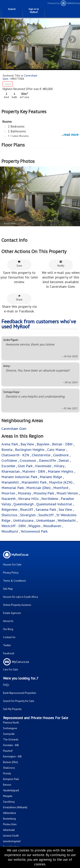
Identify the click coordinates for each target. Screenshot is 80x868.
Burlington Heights (30, 450)
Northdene (50, 499)
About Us (8, 621)
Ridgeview (9, 509)
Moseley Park (44, 493)
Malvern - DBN (34, 471)
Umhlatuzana (24, 520)
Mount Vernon (68, 493)
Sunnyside (9, 734)
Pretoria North (11, 723)
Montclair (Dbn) (38, 488)
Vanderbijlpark (11, 790)
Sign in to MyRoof (34, 10)
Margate (8, 796)
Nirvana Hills (28, 499)
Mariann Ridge (51, 477)
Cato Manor (57, 450)
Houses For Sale (12, 565)
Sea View (66, 509)
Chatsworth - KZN (15, 455)
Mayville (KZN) (61, 482)
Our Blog (8, 629)
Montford (61, 488)
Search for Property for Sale (19, 701)
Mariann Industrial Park (19, 477)
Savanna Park (46, 509)
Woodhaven (53, 526)
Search (12, 9)
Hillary (60, 466)
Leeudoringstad (12, 841)
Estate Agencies (12, 613)
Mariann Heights (61, 471)
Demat (64, 460)
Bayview (43, 444)
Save (19, 264)
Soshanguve (10, 728)
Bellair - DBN (62, 444)
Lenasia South (11, 836)
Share (19, 298)
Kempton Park (11, 779)
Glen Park (26, 466)
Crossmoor (28, 460)
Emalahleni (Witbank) (15, 807)
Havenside (43, 466)
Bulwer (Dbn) (11, 762)
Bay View (27, 444)
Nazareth (9, 499)
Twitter (7, 645)
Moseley (24, 493)
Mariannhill (10, 482)
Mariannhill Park (34, 482)
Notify (61, 264)
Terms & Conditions (14, 581)
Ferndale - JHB (11, 745)
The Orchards (11, 740)
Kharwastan (11, 471)
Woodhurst (10, 531)
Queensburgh (23, 504)
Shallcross (10, 515)
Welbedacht (67, 520)
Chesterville (41, 455)
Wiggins (34, 526)
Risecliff (27, 509)
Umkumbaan (45, 520)
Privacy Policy (11, 573)
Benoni (7, 785)
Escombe (9, 466)
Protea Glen (10, 824)
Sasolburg (9, 802)
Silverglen (28, 515)
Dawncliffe (47, 460)
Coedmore (61, 455)
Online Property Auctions (17, 605)
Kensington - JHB (12, 756)
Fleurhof (8, 751)
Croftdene (9, 460)
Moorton (8, 493)
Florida (7, 773)
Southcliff (46, 515)
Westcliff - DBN (14, 526)
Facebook (9, 653)
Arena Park (10, 444)
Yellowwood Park (34, 531)
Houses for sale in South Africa (20, 597)
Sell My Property (12, 709)
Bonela (7, 450)
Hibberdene (10, 813)
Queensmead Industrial (54, 504)
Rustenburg (9, 819)
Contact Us (9, 637)
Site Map (8, 589)
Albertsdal (9, 830)
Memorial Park (13, 488)
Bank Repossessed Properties (20, 693)
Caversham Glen (14, 429)
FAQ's (6, 685)
